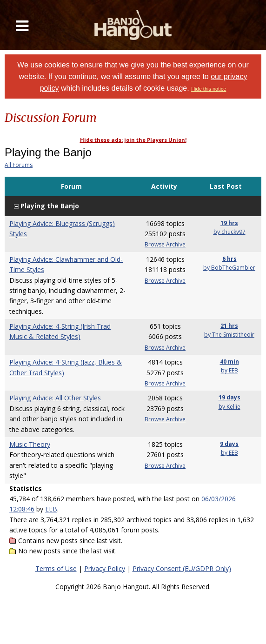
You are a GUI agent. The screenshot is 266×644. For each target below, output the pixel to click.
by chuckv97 (229, 232)
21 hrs (229, 326)
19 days (229, 397)
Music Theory (30, 444)
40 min (229, 362)
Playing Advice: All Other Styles (55, 398)
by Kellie (229, 407)
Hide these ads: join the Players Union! (133, 140)
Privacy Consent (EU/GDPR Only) (182, 568)
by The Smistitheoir (229, 335)
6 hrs (229, 259)
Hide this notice (209, 89)
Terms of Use (56, 568)
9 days (229, 444)
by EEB (229, 370)
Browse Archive (165, 244)
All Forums (19, 165)
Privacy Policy (105, 568)
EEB (51, 509)
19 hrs (229, 223)
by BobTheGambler (229, 268)
